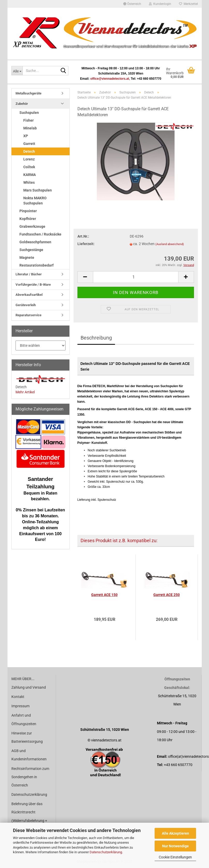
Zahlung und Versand (29, 687)
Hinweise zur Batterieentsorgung (27, 737)
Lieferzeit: (86, 244)
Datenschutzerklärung (106, 852)
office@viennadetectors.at (110, 79)
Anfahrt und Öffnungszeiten (24, 719)
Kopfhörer (28, 219)
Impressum (20, 706)
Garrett (29, 144)
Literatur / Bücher (29, 274)
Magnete (27, 258)
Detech (29, 151)
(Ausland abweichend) (170, 244)
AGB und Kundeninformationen (29, 755)
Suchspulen (29, 113)
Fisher (28, 120)
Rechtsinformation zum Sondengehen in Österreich (30, 777)
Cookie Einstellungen (175, 857)
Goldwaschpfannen (35, 242)
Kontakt (18, 697)
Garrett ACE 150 (104, 595)
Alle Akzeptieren (175, 833)
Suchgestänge (31, 250)
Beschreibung (96, 338)
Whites (29, 182)
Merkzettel (188, 4)
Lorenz (29, 159)
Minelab (30, 128)
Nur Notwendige (175, 846)
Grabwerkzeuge (32, 226)
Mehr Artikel (25, 392)
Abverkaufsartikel (29, 295)
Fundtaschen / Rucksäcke (40, 234)
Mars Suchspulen (38, 190)
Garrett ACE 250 (167, 595)
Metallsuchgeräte (28, 93)
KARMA (30, 175)
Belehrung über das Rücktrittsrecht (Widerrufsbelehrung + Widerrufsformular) (29, 816)
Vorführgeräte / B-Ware (33, 285)
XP (26, 136)
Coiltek (29, 167)
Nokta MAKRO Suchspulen (35, 201)
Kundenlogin (160, 4)
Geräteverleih (26, 305)
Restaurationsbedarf (37, 265)
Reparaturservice (28, 315)
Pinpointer (28, 211)
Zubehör (22, 104)
